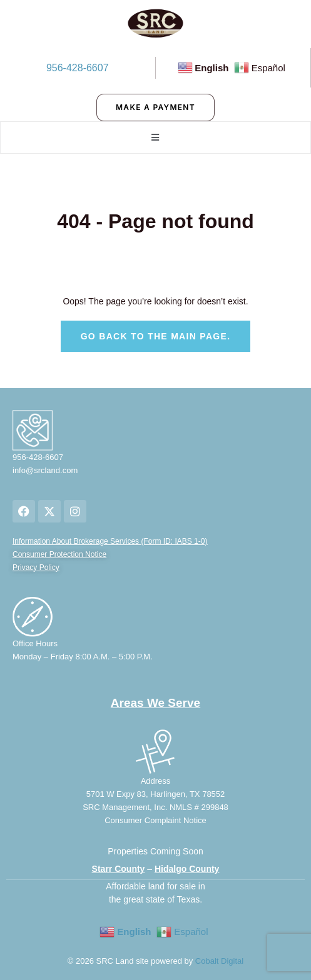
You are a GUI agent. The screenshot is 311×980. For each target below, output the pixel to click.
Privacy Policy (36, 567)
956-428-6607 (78, 68)
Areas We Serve (155, 703)
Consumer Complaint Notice (155, 820)
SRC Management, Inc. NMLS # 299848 (155, 807)
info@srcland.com (45, 470)
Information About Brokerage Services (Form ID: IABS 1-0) (110, 541)
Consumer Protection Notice (59, 554)
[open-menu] (155, 137)
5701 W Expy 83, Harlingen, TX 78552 (156, 794)
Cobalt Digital (219, 961)
